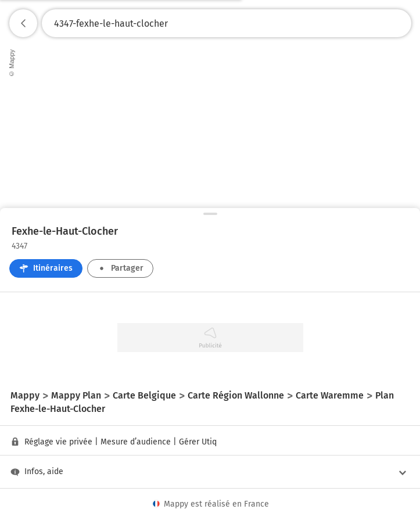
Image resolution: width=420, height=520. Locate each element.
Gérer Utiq (198, 442)
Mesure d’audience (136, 442)
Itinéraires (46, 268)
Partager (120, 268)
